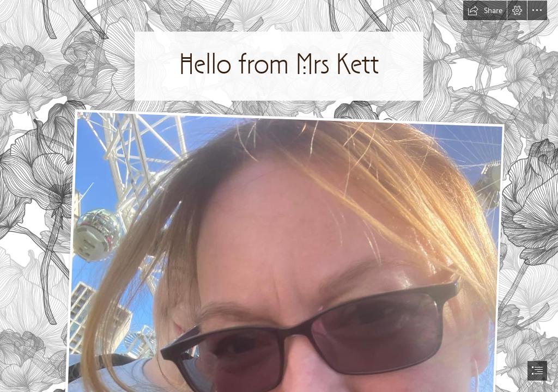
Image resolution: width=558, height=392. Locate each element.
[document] (279, 196)
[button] (485, 10)
